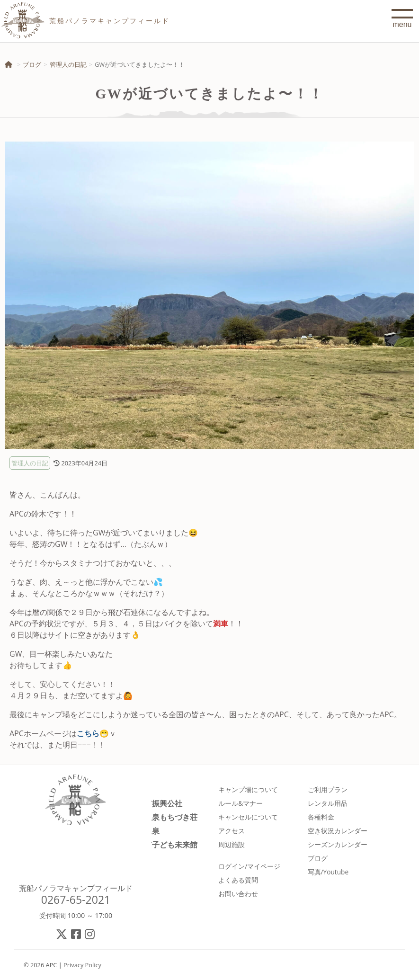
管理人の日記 (68, 64)
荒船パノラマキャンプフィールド (76, 888)
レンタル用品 (328, 803)
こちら (88, 733)
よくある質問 (238, 880)
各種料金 (321, 817)
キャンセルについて (248, 817)
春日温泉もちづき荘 (163, 817)
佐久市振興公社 (156, 803)
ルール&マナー (241, 803)
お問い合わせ (238, 894)
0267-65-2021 (76, 900)
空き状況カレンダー (338, 831)
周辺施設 (232, 844)
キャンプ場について (248, 789)
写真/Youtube (328, 872)
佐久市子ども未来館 (163, 844)
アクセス (232, 831)
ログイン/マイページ (249, 866)
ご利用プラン (328, 789)
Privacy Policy (82, 965)
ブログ (32, 64)
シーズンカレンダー (338, 844)
